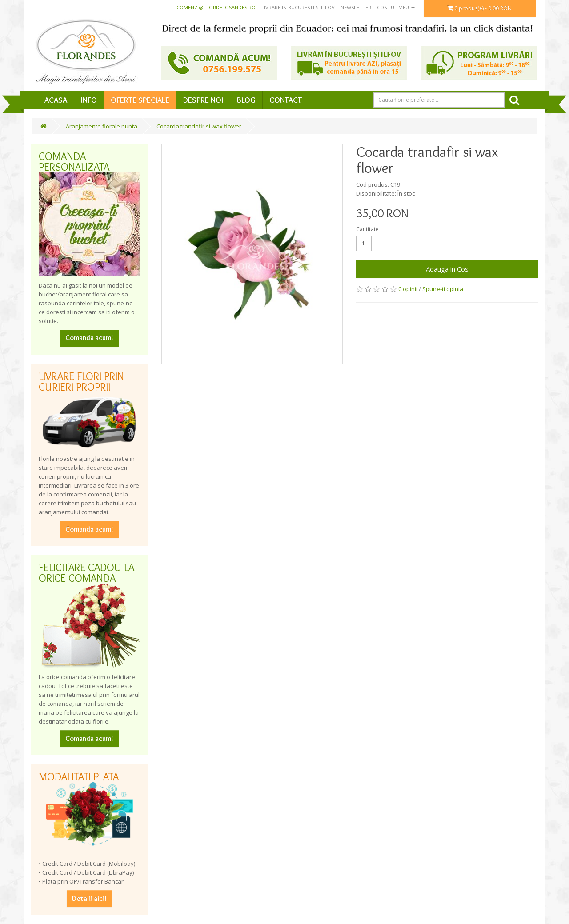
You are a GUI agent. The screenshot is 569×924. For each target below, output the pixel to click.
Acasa (56, 100)
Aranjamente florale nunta (102, 126)
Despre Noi (203, 100)
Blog (246, 100)
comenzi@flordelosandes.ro (216, 7)
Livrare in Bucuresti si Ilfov (298, 7)
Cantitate (367, 229)
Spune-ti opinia (443, 289)
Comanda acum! (89, 338)
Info (89, 100)
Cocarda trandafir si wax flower (199, 126)
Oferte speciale (140, 100)
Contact (286, 100)
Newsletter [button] (356, 7)
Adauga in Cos (447, 269)
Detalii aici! (89, 898)
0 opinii (408, 289)
